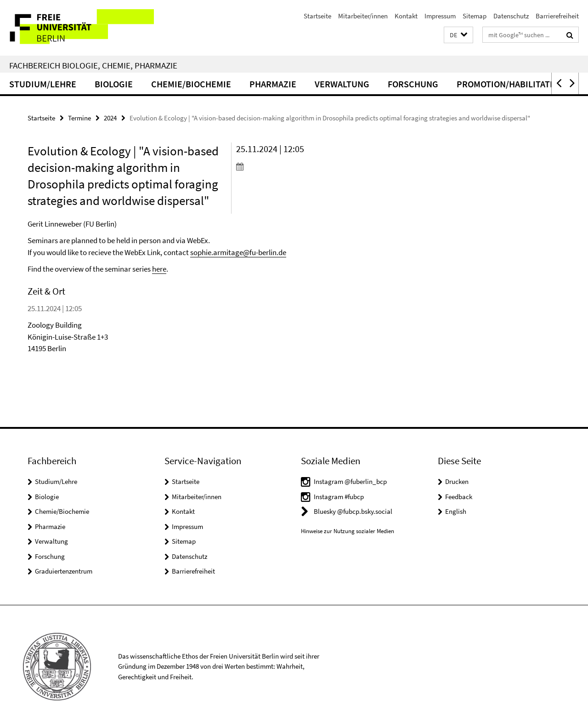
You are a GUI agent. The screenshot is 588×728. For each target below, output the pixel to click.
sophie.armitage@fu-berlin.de (238, 252)
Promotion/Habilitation (511, 84)
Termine (79, 118)
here (159, 269)
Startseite (317, 16)
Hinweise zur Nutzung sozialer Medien (348, 531)
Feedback (459, 497)
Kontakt (406, 16)
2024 (110, 118)
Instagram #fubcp (339, 497)
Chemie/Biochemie (191, 84)
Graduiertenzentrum (64, 571)
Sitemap (475, 16)
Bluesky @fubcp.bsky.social (353, 511)
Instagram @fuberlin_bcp (350, 481)
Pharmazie (273, 84)
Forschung (413, 84)
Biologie (114, 84)
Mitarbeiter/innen (363, 16)
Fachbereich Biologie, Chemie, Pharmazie (93, 65)
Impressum (440, 16)
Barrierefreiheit (557, 16)
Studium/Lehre (43, 84)
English (456, 511)
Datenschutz (511, 16)
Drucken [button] (457, 481)
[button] (458, 35)
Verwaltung (342, 84)
